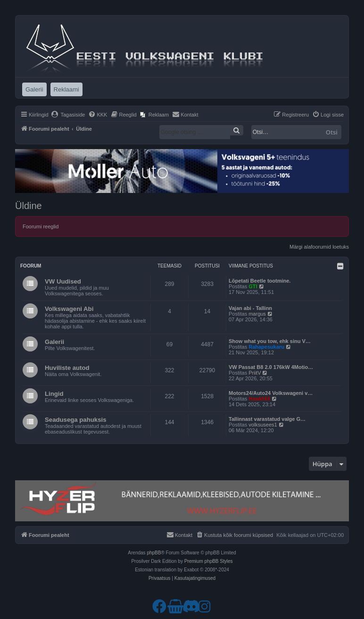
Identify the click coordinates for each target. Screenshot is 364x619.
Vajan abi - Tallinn (250, 308)
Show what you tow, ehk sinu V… (270, 341)
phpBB (154, 553)
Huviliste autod (67, 368)
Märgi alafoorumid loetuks (319, 247)
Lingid (54, 394)
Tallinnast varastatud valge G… (267, 419)
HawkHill (259, 399)
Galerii (54, 342)
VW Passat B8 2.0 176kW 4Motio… (271, 367)
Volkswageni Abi (69, 309)
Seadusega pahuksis (75, 420)
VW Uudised (63, 281)
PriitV (255, 373)
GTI (253, 286)
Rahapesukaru (266, 347)
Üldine (29, 206)
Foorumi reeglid (41, 226)
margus (257, 314)
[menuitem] (68, 115)
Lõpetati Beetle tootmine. (260, 281)
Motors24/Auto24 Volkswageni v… (271, 393)
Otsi (332, 132)
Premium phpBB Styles (209, 561)
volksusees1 (263, 425)
